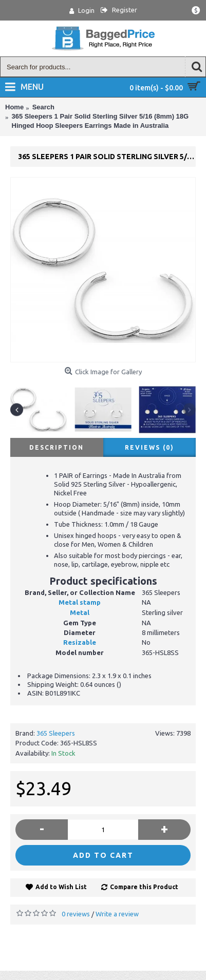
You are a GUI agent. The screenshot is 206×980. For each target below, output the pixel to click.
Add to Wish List (61, 887)
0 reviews (76, 914)
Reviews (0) (149, 447)
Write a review (117, 914)
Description (57, 447)
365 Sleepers (56, 733)
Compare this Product (144, 887)
